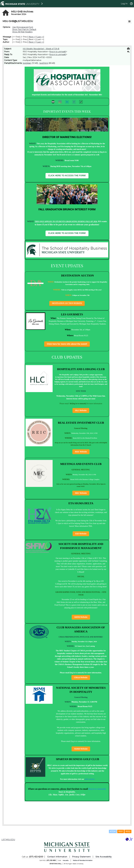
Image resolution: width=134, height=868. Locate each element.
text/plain (27, 63)
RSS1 (121, 831)
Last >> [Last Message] (40, 37)
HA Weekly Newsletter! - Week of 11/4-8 (41, 49)
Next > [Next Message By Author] (32, 42)
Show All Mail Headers (22, 32)
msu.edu (66, 860)
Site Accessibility (104, 857)
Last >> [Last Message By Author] (40, 42)
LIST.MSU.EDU (8, 840)
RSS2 (128, 831)
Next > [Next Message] (32, 37)
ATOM (113, 831)
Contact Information (57, 857)
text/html (44, 63)
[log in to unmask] (58, 52)
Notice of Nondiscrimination (83, 860)
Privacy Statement (81, 857)
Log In (124, 4)
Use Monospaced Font (23, 27)
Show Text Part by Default (24, 29)
